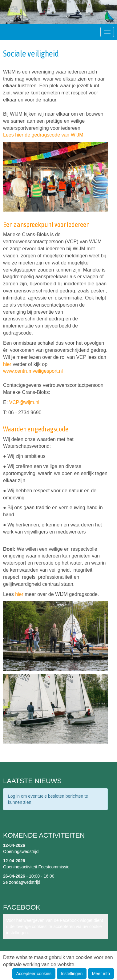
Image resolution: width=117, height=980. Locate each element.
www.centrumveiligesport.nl (33, 371)
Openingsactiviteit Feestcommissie (36, 867)
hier (7, 364)
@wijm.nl (24, 402)
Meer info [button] (101, 974)
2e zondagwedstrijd (22, 882)
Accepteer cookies (34, 974)
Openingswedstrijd (21, 851)
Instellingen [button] (72, 974)
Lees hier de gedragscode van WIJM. (44, 135)
